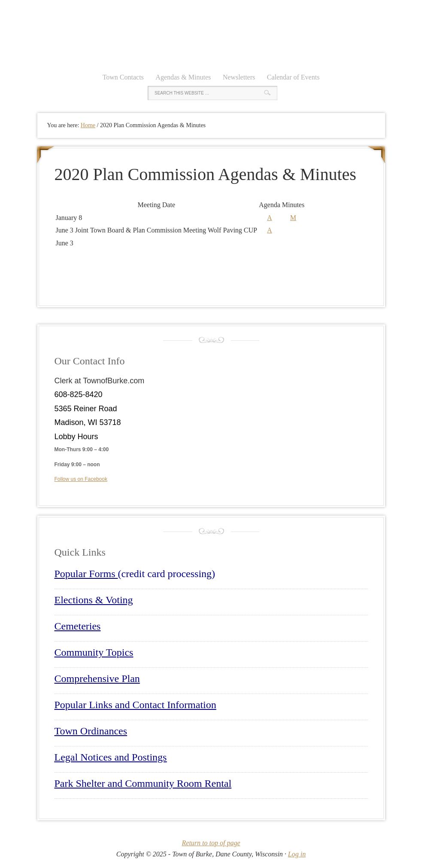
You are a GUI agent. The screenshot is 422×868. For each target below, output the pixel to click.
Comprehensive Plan (97, 679)
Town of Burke (211, 34)
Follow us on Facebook (81, 479)
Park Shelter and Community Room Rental (143, 783)
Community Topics (94, 652)
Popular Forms (86, 574)
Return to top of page (211, 843)
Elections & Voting (94, 600)
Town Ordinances (91, 731)
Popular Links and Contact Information (135, 705)
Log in (297, 854)
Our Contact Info (90, 361)
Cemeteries (78, 626)
